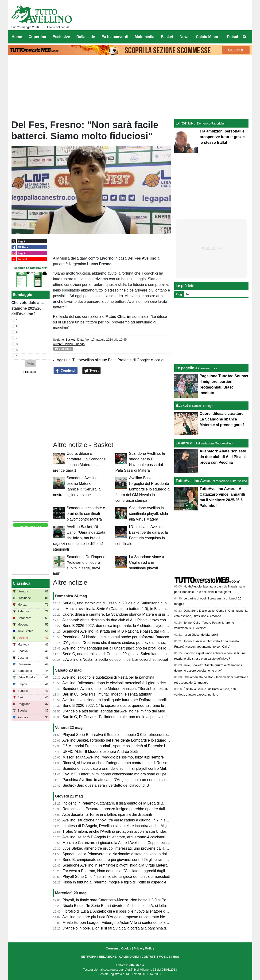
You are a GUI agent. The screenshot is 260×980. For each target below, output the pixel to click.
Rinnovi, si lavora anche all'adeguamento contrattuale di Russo (115, 763)
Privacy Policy (144, 948)
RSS (176, 957)
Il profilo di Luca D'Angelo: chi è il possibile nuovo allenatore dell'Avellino (123, 911)
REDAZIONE (108, 957)
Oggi (179, 294)
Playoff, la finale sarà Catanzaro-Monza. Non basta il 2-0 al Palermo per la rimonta (131, 900)
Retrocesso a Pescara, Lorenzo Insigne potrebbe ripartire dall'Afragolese (123, 809)
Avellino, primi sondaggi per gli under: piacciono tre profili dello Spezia (120, 648)
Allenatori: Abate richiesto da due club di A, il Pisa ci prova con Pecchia (121, 620)
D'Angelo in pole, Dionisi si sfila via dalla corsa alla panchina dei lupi (119, 928)
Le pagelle (185, 368)
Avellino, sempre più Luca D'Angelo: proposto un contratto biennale (118, 917)
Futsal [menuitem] (233, 37)
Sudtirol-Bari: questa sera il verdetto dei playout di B (106, 785)
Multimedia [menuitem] (144, 37)
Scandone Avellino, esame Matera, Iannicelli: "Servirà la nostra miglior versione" (129, 689)
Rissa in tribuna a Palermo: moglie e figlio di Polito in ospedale (114, 882)
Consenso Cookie (119, 948)
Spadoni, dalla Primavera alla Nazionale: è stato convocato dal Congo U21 (125, 854)
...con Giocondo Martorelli (201, 635)
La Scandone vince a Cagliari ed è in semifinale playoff (146, 562)
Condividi (66, 371)
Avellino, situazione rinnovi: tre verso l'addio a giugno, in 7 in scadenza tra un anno (131, 820)
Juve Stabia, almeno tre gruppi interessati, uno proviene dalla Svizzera (121, 848)
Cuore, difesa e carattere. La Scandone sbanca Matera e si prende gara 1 (124, 614)
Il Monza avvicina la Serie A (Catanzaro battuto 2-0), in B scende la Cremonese (128, 609)
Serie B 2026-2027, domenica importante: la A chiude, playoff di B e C (121, 626)
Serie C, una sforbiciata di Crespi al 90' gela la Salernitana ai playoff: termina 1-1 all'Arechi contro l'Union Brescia (156, 603)
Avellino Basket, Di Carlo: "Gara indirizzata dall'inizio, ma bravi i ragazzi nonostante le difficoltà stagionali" (79, 538)
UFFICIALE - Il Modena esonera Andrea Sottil (101, 752)
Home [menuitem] (17, 37)
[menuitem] (244, 37)
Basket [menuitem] (167, 37)
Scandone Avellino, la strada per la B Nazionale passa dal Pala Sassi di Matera (128, 631)
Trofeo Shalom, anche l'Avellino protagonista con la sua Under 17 (117, 831)
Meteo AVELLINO (31, 527)
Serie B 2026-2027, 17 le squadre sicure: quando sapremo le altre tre (120, 706)
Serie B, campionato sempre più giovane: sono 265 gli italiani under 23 (121, 860)
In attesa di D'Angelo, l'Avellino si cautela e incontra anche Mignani (118, 826)
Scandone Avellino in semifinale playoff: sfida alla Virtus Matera (148, 514)
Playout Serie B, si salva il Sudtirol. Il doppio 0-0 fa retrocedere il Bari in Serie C (129, 735)
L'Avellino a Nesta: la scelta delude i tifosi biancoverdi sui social (115, 659)
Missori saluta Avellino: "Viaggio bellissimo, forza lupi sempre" (114, 757)
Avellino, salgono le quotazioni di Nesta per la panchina (108, 677)
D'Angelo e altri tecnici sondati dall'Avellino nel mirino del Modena (117, 711)
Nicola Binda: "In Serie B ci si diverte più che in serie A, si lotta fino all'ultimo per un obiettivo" (140, 906)
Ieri (188, 294)
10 (18, 356)
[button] (31, 364)
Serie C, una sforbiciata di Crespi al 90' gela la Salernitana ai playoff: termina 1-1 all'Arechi (138, 654)
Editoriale (184, 123)
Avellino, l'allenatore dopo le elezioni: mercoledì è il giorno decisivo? (119, 683)
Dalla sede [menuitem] (86, 37)
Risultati (31, 372)
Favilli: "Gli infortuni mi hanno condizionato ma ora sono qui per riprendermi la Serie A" (134, 774)
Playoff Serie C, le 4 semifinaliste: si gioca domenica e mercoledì (116, 877)
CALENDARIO (129, 957)
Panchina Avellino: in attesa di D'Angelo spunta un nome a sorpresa (119, 780)
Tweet (91, 371)
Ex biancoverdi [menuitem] (115, 37)
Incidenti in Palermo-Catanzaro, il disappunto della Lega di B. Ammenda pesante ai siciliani (138, 803)
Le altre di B (186, 443)
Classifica (22, 583)
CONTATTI (149, 957)
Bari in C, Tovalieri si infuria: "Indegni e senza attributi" (107, 694)
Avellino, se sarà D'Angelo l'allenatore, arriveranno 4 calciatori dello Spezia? (126, 837)
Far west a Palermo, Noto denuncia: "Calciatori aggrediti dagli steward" (121, 871)
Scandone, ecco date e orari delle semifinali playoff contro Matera (86, 514)
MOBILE (165, 957)
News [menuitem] (185, 37)
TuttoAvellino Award (194, 481)
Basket (70, 340)
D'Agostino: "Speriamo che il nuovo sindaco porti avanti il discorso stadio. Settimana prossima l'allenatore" (151, 643)
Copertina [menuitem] (37, 37)
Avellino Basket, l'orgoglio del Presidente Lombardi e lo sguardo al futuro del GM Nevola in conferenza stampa (143, 489)
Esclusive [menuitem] (61, 37)
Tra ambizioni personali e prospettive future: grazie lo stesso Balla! (222, 137)
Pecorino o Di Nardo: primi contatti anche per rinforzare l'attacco (116, 637)
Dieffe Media (135, 965)
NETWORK (89, 957)
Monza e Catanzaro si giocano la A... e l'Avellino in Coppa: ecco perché (122, 843)
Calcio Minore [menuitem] (208, 37)
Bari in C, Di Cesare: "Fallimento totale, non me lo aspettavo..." (115, 717)
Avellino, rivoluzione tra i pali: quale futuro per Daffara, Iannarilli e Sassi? (122, 700)
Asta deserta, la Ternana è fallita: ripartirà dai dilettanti (107, 815)
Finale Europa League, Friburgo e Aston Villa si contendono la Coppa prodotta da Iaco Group (140, 923)
